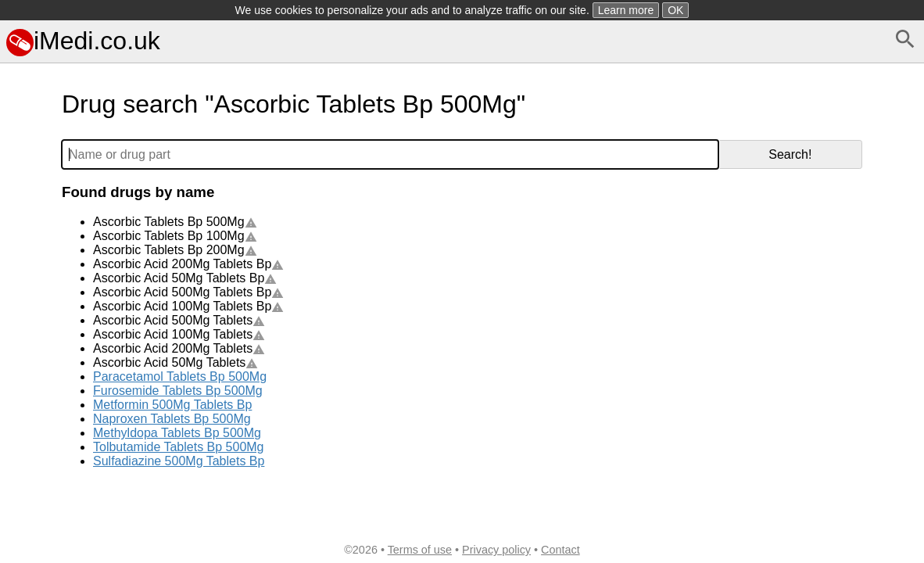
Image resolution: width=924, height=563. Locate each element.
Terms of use (420, 550)
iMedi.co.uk (83, 41)
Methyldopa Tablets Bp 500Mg (177, 433)
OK (675, 10)
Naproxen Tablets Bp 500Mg (172, 419)
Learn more (626, 10)
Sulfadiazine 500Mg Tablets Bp (179, 461)
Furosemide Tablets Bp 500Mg (178, 391)
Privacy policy (496, 550)
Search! (790, 154)
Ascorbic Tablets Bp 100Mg (175, 236)
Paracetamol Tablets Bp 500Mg (180, 377)
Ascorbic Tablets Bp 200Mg (175, 250)
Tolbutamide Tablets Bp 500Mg (179, 447)
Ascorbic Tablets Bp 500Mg (175, 222)
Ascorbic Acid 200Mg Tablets (179, 348)
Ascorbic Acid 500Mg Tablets (179, 320)
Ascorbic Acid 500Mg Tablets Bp (188, 292)
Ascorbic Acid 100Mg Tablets (179, 334)
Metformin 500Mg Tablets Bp (172, 405)
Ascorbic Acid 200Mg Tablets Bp (188, 264)
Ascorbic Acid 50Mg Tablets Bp (185, 278)
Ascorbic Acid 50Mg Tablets (175, 362)
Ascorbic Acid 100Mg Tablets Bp (188, 306)
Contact (560, 550)
